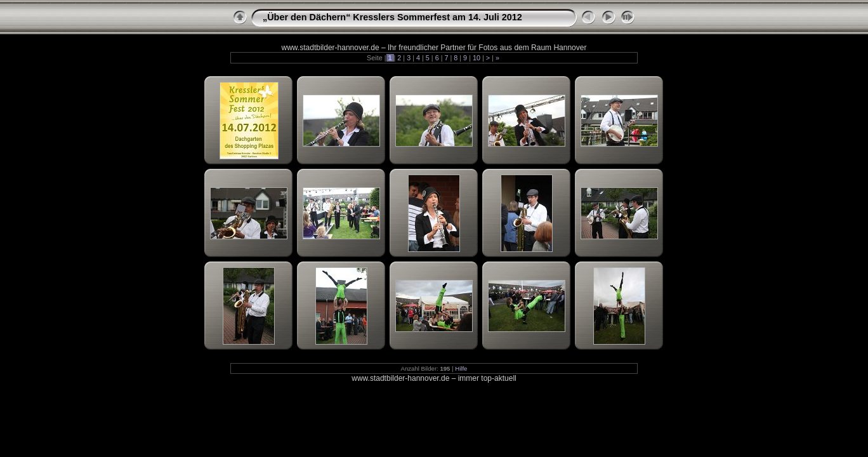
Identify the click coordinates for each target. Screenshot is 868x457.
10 (477, 58)
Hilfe (461, 368)
